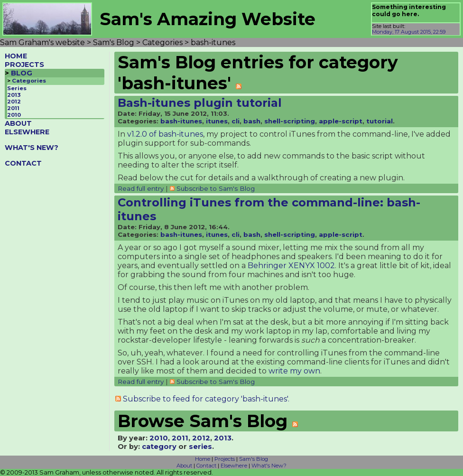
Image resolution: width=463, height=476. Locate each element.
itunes (217, 121)
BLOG (22, 73)
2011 (13, 108)
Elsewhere (234, 466)
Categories (29, 81)
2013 (14, 95)
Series (17, 88)
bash (252, 121)
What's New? (269, 466)
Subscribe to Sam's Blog (216, 188)
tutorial (380, 121)
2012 (14, 102)
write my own (294, 371)
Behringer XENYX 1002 (291, 266)
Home (203, 459)
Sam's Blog (254, 459)
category (159, 447)
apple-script (341, 121)
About (184, 466)
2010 (14, 115)
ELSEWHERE (27, 132)
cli (236, 121)
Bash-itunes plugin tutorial (200, 103)
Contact (206, 466)
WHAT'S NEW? (32, 148)
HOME (16, 56)
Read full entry (141, 188)
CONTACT (23, 163)
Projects (225, 459)
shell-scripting (290, 121)
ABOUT (18, 123)
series (200, 447)
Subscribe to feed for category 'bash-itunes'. (206, 399)
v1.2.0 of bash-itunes (165, 134)
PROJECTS (24, 65)
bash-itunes (181, 121)
